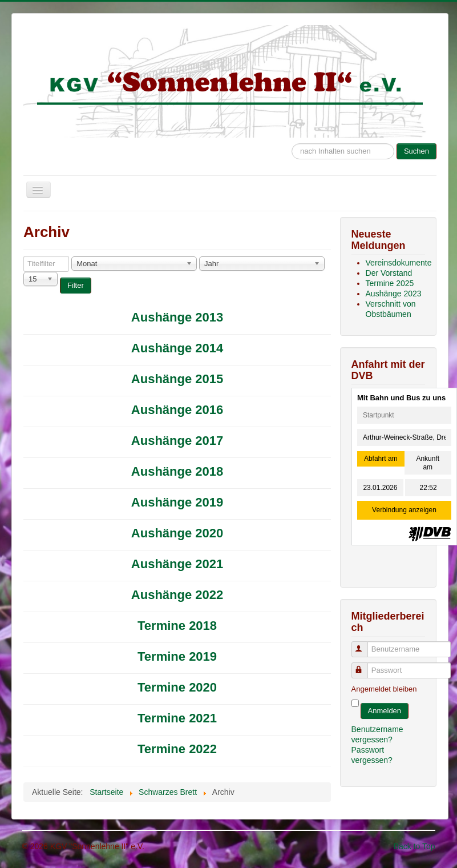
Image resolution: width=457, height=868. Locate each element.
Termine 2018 (177, 626)
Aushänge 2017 (177, 441)
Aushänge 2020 (177, 533)
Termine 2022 (177, 749)
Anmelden (385, 711)
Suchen (416, 151)
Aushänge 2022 (177, 595)
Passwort (365, 666)
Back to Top (414, 846)
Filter (76, 285)
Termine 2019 (177, 656)
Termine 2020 (177, 687)
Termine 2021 (177, 718)
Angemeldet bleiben (384, 689)
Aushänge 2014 (177, 348)
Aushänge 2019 (177, 502)
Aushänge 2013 (177, 317)
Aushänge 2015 (177, 379)
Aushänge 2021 (177, 564)
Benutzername (365, 644)
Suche (292, 138)
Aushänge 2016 (177, 410)
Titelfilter (24, 256)
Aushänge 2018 (177, 471)
